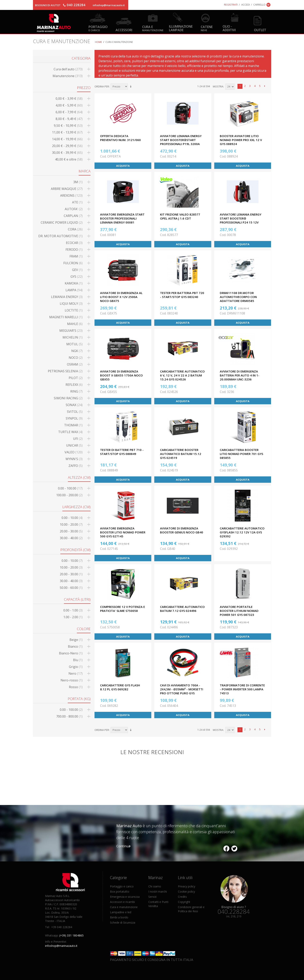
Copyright (184, 902)
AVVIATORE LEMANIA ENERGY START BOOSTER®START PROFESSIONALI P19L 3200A (181, 140)
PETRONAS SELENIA (65, 371)
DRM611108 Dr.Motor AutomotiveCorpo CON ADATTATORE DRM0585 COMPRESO (238, 299)
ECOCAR (74, 243)
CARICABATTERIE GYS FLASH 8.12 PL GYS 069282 (120, 687)
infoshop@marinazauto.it (109, 5)
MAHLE (75, 324)
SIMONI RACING (68, 398)
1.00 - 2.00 (73, 617)
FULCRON (73, 263)
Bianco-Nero (71, 653)
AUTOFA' (74, 209)
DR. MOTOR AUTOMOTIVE (60, 236)
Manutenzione (68, 76)
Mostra (218, 86)
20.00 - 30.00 (71, 531)
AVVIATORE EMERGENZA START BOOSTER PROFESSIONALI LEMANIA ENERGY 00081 (122, 218)
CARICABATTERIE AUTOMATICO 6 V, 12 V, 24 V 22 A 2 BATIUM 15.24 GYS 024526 (182, 375)
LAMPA (74, 290)
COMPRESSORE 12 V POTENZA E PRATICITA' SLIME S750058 (123, 609)
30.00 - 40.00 (71, 538)
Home (98, 42)
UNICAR (74, 445)
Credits (182, 897)
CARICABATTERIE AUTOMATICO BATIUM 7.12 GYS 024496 (182, 609)
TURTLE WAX (70, 432)
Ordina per (102, 86)
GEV (77, 270)
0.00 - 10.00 (72, 518)
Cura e (153, 28)
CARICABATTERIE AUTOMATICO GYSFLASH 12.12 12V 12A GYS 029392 (242, 532)
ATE (77, 202)
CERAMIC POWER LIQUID (62, 223)
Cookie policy (186, 891)
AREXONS (71, 195)
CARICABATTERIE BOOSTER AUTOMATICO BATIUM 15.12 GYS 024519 (181, 454)
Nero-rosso (72, 680)
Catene (207, 28)
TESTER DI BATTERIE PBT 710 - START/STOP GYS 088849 (122, 452)
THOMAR (73, 425)
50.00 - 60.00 (71, 588)
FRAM (76, 256)
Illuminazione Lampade (181, 28)
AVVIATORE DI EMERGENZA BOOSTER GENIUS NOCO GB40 (182, 530)
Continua (123, 846)
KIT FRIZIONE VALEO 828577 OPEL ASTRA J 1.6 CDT (180, 216)
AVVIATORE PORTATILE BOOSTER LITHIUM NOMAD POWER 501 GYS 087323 (239, 611)
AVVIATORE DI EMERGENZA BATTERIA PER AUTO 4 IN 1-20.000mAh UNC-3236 (240, 375)
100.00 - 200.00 (69, 495)
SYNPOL (74, 418)
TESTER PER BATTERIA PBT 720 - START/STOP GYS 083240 (182, 295)
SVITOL (75, 412)
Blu (78, 660)
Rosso (76, 687)
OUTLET (260, 30)
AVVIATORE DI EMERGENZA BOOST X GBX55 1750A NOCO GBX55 (121, 375)
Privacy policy (187, 886)
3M (78, 182)
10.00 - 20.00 (71, 524)
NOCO (76, 358)
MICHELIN (73, 337)
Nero (76, 673)
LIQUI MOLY (71, 304)
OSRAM (75, 364)
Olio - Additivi (229, 28)
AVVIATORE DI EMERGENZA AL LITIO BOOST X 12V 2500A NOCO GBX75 (121, 297)
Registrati (231, 5)
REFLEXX (74, 385)
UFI (78, 439)
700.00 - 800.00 (69, 716)
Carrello (259, 5)
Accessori (124, 30)
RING (76, 391)
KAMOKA (74, 283)
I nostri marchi (158, 891)
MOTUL (74, 344)
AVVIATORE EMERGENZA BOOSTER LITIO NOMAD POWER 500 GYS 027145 (123, 532)
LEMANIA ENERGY (67, 297)
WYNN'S (74, 459)
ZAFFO (76, 466)
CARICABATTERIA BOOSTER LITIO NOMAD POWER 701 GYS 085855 (241, 454)
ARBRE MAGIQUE (67, 189)
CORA (75, 229)
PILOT (76, 378)
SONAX (74, 405)
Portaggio (98, 28)
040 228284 (76, 5)
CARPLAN (73, 216)
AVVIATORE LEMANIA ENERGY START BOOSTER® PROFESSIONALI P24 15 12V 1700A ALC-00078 (241, 220)
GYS (77, 277)
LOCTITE (74, 310)
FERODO (74, 250)
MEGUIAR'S (71, 331)
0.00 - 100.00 (70, 488)
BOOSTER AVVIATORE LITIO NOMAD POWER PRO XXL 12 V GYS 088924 (241, 140)
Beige (76, 640)
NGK (77, 351)
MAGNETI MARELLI (66, 317)
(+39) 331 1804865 (71, 935)
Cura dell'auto (68, 69)
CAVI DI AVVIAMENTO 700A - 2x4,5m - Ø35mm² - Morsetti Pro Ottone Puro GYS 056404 (182, 691)
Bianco (75, 646)
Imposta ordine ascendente (131, 87)
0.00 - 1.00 (73, 610)
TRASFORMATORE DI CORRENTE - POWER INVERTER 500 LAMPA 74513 (242, 689)
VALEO (74, 452)
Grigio (76, 667)
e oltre (69, 159)
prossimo (265, 86)
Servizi (152, 897)
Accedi (246, 5)
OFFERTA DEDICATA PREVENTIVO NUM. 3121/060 (120, 138)
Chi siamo (155, 886)
